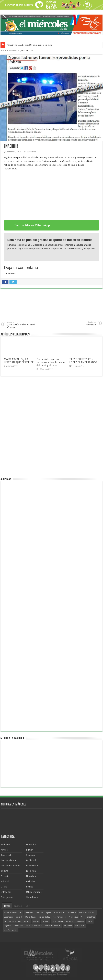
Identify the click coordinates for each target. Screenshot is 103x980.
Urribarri (45, 921)
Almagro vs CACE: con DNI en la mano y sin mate (29, 45)
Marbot (36, 921)
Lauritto (70, 921)
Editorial (5, 881)
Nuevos (18, 906)
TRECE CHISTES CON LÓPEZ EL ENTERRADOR (83, 361)
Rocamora (72, 913)
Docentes (80, 921)
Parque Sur (73, 917)
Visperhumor (32, 897)
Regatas (7, 926)
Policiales (31, 881)
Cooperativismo (9, 860)
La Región (31, 871)
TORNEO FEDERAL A (34, 926)
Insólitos (13, 51)
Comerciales (7, 855)
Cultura (4, 871)
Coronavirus (60, 913)
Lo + (28, 906)
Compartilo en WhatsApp (32, 225)
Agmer (49, 913)
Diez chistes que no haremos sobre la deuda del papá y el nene (51, 362)
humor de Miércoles (13, 921)
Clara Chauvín (58, 921)
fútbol (90, 921)
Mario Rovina (31, 917)
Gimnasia (29, 913)
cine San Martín (11, 930)
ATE (82, 917)
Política (30, 887)
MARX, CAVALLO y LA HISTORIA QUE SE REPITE (19, 361)
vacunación (9, 917)
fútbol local (80, 926)
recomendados (59, 917)
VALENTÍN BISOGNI (53, 926)
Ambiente (6, 845)
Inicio (3, 51)
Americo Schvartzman (13, 913)
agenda (19, 917)
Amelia (4, 850)
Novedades (32, 876)
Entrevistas (6, 892)
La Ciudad (31, 860)
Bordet (27, 921)
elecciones (18, 926)
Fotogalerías (7, 897)
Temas (7, 906)
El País (4, 887)
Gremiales (31, 845)
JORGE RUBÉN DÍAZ (87, 913)
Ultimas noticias (34, 892)
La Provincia (32, 866)
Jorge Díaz (91, 917)
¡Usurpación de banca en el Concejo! (25, 325)
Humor (30, 850)
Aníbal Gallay (45, 917)
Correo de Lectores (10, 866)
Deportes (6, 876)
